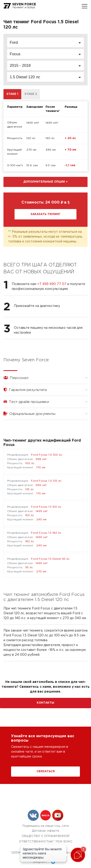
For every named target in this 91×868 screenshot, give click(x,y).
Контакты (45, 703)
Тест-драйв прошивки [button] (45, 402)
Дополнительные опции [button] (45, 182)
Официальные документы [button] (45, 414)
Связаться (46, 771)
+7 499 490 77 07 (52, 284)
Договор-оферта (45, 831)
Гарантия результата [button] (45, 390)
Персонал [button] (45, 378)
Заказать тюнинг (45, 214)
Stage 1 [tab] (12, 94)
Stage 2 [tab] (31, 94)
